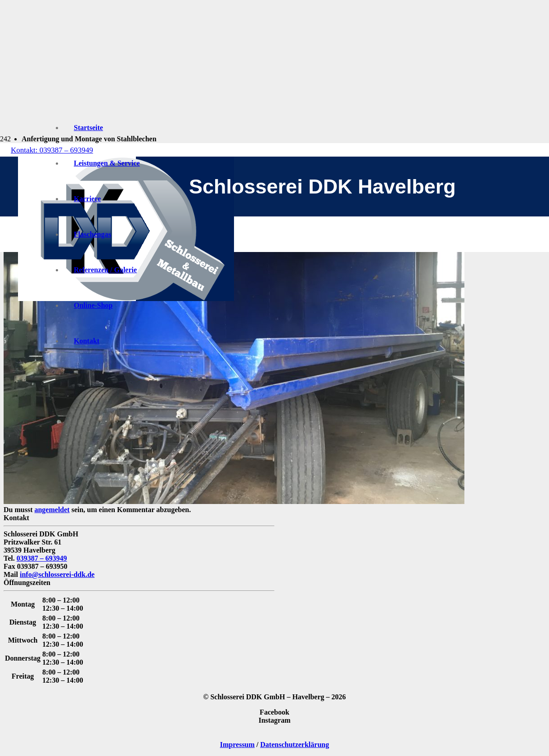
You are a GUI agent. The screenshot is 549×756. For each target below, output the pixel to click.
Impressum (237, 745)
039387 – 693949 (42, 558)
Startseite (88, 128)
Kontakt (87, 341)
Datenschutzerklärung (295, 745)
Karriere (87, 199)
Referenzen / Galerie (105, 270)
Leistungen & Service (107, 163)
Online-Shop (93, 305)
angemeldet (52, 510)
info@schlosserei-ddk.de (57, 574)
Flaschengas (92, 234)
